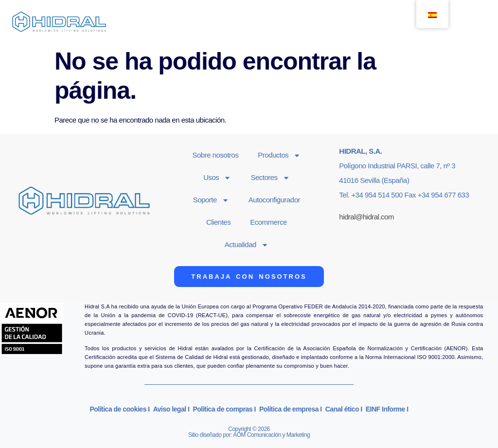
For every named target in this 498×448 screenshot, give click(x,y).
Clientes (218, 222)
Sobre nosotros (215, 155)
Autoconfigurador (274, 200)
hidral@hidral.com (366, 217)
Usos (217, 178)
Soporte (211, 200)
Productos (279, 155)
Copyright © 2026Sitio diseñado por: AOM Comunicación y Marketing (249, 432)
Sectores (270, 178)
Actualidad (247, 245)
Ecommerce (268, 222)
